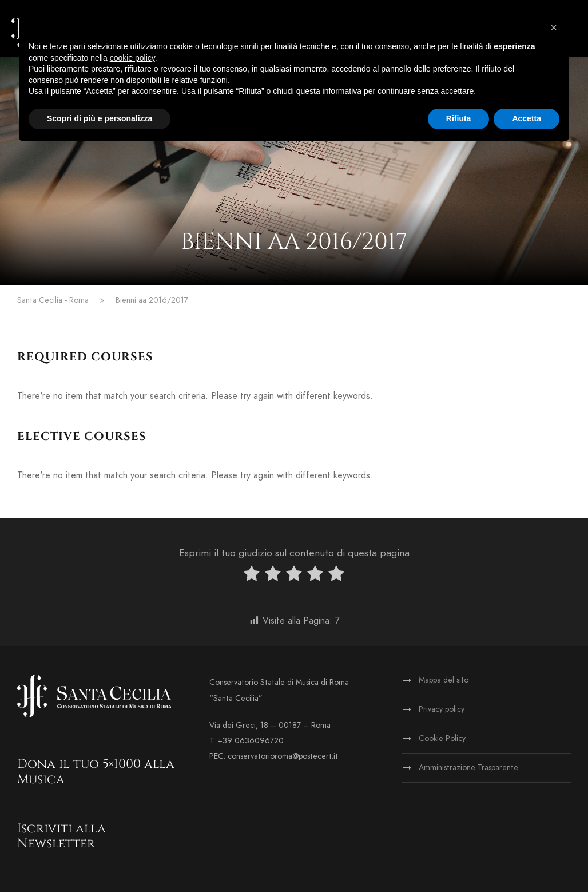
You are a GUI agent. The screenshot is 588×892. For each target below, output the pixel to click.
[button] (554, 27)
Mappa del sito (444, 680)
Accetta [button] (527, 118)
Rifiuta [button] (459, 118)
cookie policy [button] (132, 58)
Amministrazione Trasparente (468, 768)
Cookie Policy (442, 738)
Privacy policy (442, 709)
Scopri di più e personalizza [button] (100, 118)
